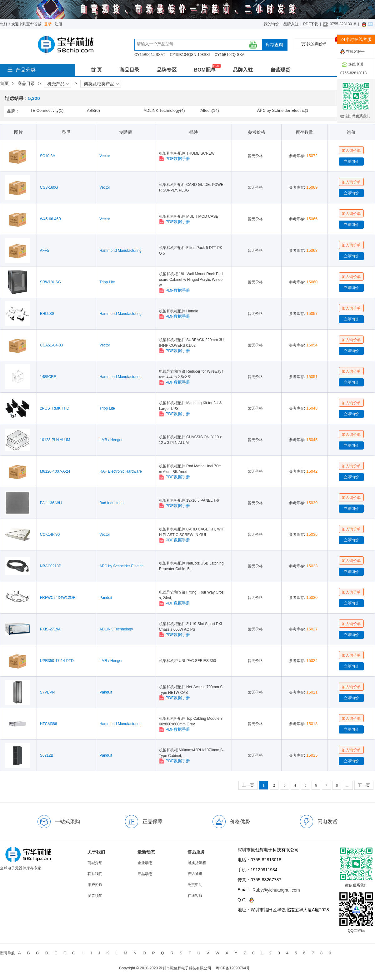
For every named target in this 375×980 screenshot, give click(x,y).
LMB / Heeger (111, 440)
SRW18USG (50, 282)
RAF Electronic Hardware (120, 471)
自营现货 (280, 70)
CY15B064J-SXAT (150, 55)
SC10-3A (48, 156)
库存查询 (274, 45)
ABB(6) (93, 110)
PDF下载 (311, 24)
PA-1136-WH (51, 503)
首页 (4, 83)
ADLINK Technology (116, 629)
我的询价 (271, 24)
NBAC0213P (51, 566)
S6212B (47, 755)
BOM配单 (205, 70)
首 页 (96, 70)
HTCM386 (49, 724)
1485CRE (48, 377)
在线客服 (195, 896)
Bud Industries (111, 503)
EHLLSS (47, 314)
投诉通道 (195, 874)
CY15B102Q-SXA (230, 55)
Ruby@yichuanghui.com (276, 890)
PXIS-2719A (50, 629)
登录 (48, 24)
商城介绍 (95, 863)
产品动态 (145, 874)
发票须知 (95, 896)
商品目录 (129, 70)
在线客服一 (352, 52)
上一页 (248, 785)
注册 (58, 24)
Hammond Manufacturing (120, 251)
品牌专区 (167, 70)
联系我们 (95, 874)
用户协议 (95, 885)
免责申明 (195, 885)
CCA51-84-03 (51, 345)
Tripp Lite (107, 282)
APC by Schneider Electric (121, 566)
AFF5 (45, 251)
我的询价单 (320, 42)
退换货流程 (197, 863)
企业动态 (145, 863)
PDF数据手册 (175, 159)
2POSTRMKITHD (55, 408)
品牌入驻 (291, 24)
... (348, 785)
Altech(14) (210, 110)
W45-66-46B (50, 219)
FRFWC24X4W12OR (58, 598)
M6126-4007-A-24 (55, 471)
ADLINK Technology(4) (164, 110)
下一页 (364, 785)
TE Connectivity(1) (47, 110)
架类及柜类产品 (101, 84)
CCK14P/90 (50, 535)
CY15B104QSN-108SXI (190, 55)
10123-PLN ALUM (55, 440)
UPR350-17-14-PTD (57, 661)
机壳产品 (58, 84)
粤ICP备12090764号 (233, 968)
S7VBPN (47, 692)
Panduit (106, 598)
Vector (105, 156)
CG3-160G (49, 187)
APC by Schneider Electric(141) (283, 111)
